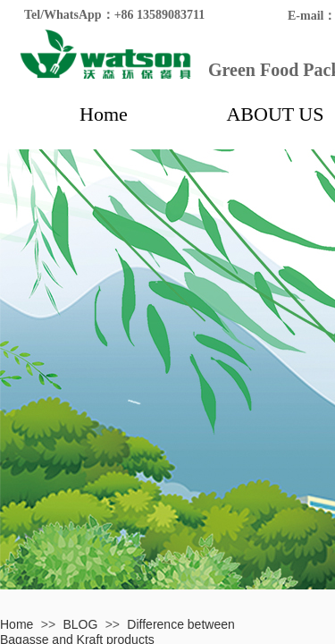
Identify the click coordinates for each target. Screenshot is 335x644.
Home (104, 114)
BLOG (80, 624)
